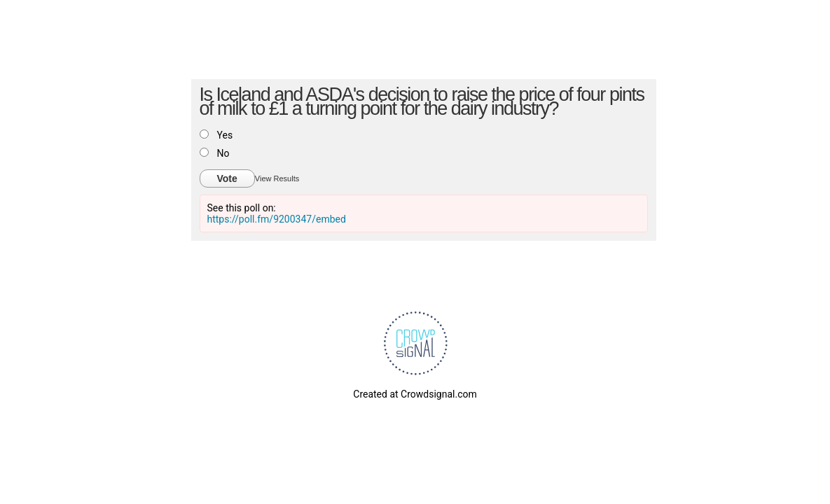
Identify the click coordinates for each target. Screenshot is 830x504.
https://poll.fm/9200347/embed (277, 219)
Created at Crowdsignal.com (415, 394)
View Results (277, 178)
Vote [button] (227, 178)
